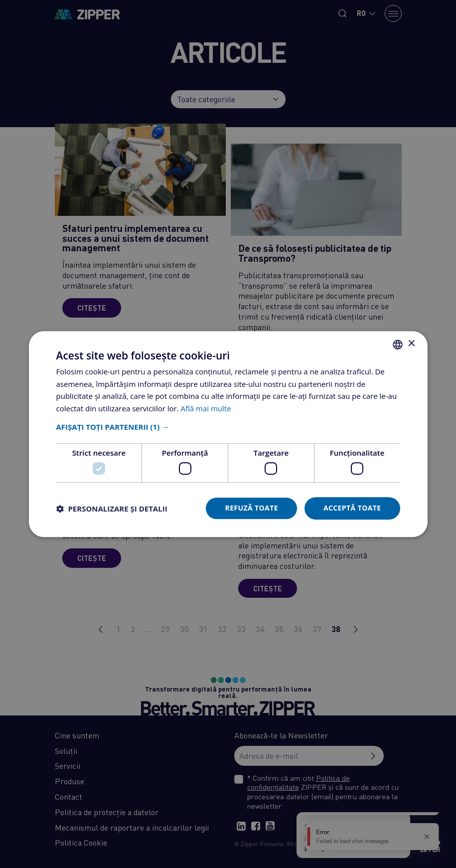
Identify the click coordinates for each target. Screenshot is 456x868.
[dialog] (228, 434)
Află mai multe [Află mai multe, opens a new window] (206, 408)
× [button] (411, 344)
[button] (228, 427)
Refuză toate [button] (251, 508)
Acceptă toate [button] (352, 508)
